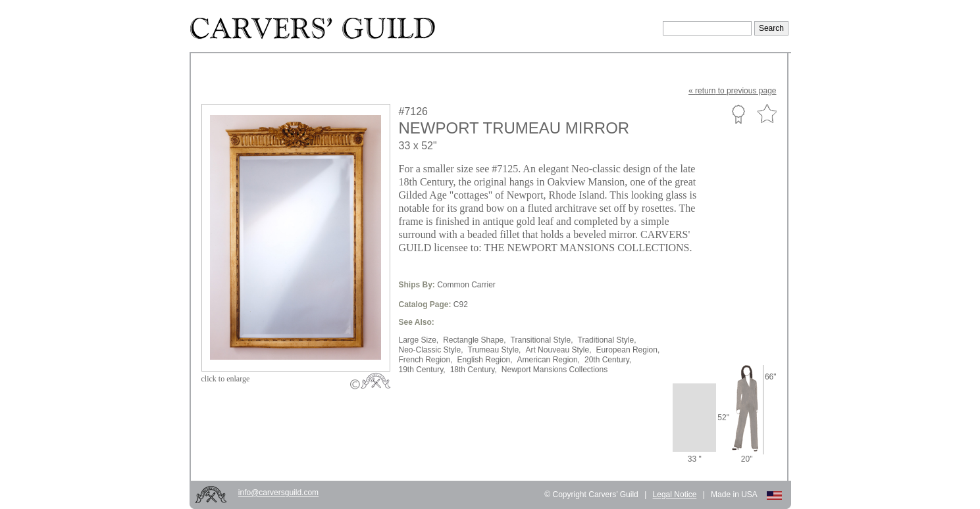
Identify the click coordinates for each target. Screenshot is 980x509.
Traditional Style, (607, 340)
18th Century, (474, 370)
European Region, (628, 350)
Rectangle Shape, (474, 340)
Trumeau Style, (495, 350)
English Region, (485, 360)
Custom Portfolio (738, 114)
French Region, (426, 360)
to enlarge (226, 379)
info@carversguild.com (278, 493)
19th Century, (422, 370)
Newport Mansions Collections (554, 370)
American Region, (549, 360)
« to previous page (732, 91)
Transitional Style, (542, 340)
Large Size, (419, 340)
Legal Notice (675, 495)
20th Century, (608, 360)
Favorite (767, 114)
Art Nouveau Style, (558, 350)
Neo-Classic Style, (431, 350)
